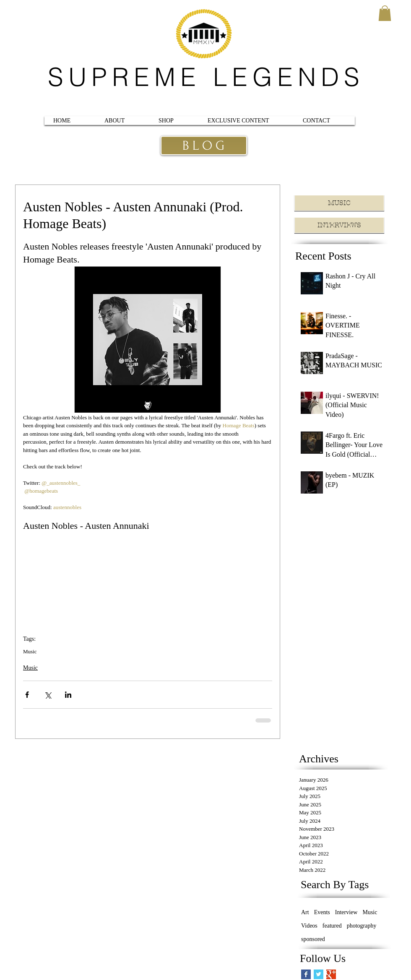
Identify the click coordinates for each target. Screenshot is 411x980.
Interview (346, 912)
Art (305, 912)
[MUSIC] (339, 203)
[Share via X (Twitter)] (48, 695)
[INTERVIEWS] (339, 225)
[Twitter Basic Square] (319, 974)
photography (362, 926)
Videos (309, 926)
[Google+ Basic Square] (331, 974)
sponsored (313, 939)
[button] (385, 13)
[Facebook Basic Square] (306, 974)
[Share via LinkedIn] (68, 695)
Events (322, 912)
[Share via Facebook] (27, 695)
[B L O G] (203, 146)
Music (30, 651)
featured (332, 926)
